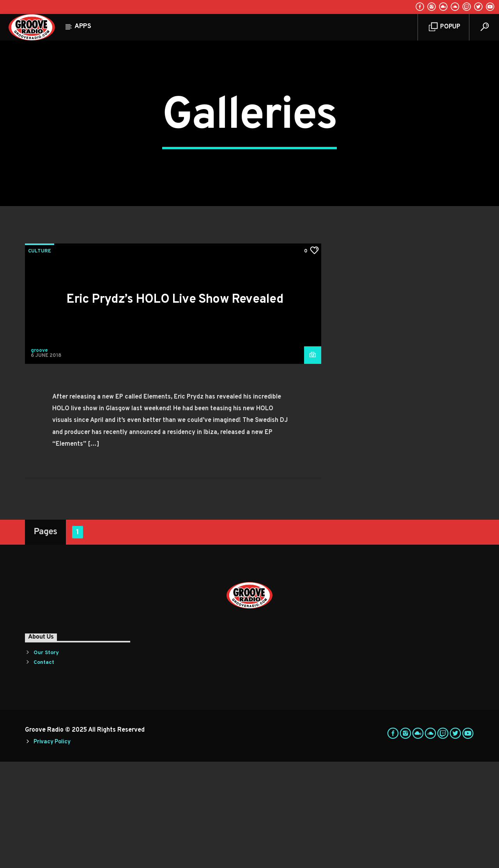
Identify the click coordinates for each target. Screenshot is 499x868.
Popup (445, 27)
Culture (40, 357)
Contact (44, 768)
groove (39, 457)
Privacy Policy (52, 848)
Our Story (46, 759)
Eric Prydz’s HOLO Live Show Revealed (175, 406)
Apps (83, 26)
